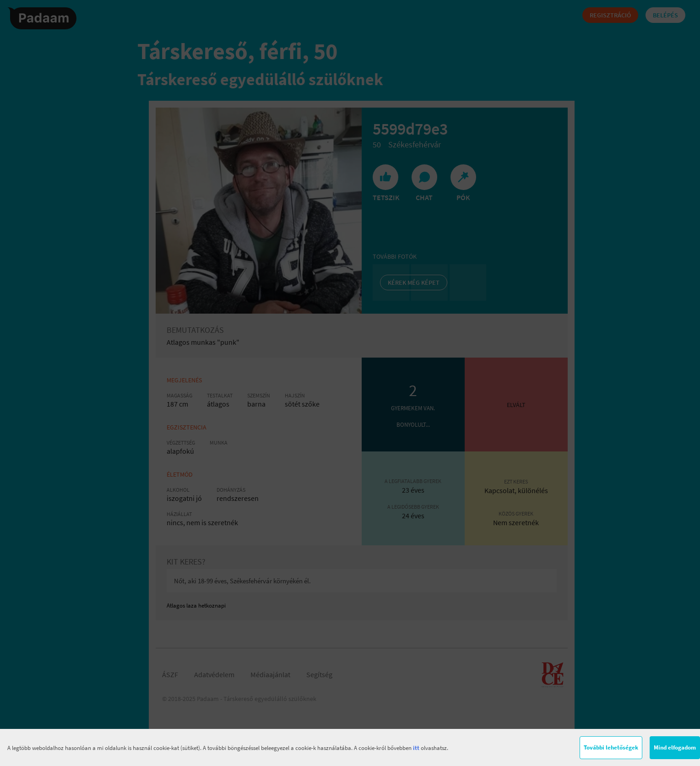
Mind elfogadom (675, 747)
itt (416, 748)
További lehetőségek (611, 747)
